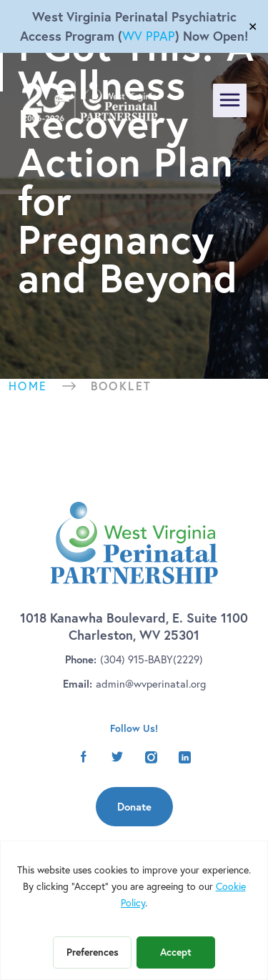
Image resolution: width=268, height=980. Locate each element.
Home (28, 386)
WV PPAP (149, 36)
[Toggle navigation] (230, 100)
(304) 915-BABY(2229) (152, 659)
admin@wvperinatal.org (151, 684)
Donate (134, 807)
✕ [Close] (253, 26)
